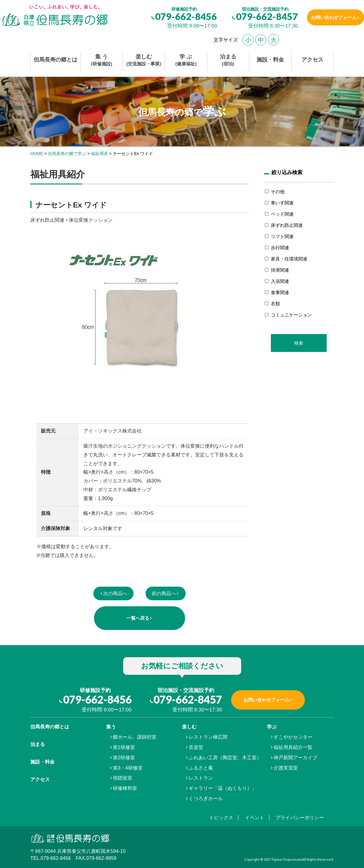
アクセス (312, 60)
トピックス (221, 818)
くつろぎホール (206, 798)
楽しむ (144, 60)
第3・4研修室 (128, 768)
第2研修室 (124, 758)
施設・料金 (270, 60)
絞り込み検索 (287, 172)
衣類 (275, 304)
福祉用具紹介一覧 (293, 747)
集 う (102, 60)
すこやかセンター (293, 737)
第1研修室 (124, 747)
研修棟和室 (125, 788)
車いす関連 (282, 203)
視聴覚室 (123, 778)
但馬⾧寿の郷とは (50, 727)
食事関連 (280, 292)
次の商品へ (115, 593)
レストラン (201, 778)
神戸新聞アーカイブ (295, 758)
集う (111, 727)
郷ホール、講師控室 (135, 737)
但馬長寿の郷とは (56, 60)
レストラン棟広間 (208, 737)
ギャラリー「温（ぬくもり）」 (223, 788)
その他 (278, 192)
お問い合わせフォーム (332, 17)
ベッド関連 (282, 214)
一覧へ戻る (138, 618)
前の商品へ (164, 593)
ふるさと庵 (201, 768)
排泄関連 (280, 270)
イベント (254, 818)
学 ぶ (186, 60)
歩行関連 (280, 248)
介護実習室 (286, 768)
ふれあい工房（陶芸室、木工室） (225, 758)
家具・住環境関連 (289, 259)
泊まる (228, 60)
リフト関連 (282, 236)
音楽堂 (196, 747)
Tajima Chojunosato (287, 859)
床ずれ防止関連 (287, 225)
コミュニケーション (291, 315)
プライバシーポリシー (300, 818)
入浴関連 (280, 281)
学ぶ (272, 727)
